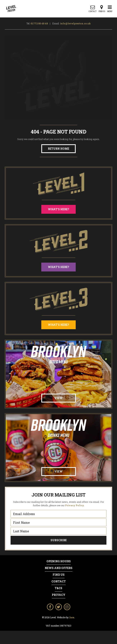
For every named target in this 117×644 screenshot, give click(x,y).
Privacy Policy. (75, 505)
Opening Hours (59, 561)
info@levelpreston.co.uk (75, 23)
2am (72, 617)
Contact (59, 581)
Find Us (59, 575)
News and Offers (59, 568)
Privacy (59, 595)
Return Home (58, 149)
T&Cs (58, 588)
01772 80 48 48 (39, 23)
